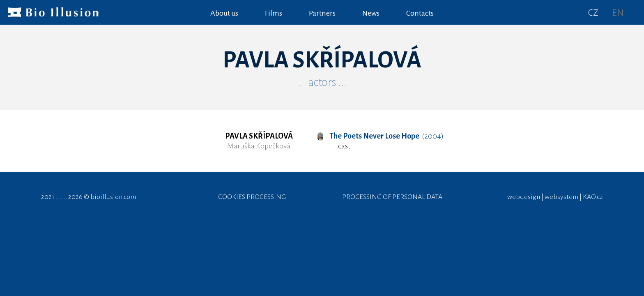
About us (224, 13)
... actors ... (322, 82)
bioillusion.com (113, 197)
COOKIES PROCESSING (252, 197)
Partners (322, 13)
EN (618, 13)
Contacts (420, 13)
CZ (593, 13)
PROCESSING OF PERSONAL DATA (392, 197)
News (371, 13)
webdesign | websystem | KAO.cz (555, 197)
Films (274, 13)
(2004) (381, 136)
